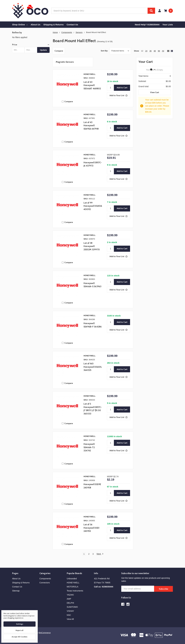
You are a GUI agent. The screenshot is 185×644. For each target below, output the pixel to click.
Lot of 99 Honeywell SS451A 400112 (93, 206)
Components (45, 579)
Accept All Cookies (20, 637)
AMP (69, 599)
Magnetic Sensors (65, 62)
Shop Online (20, 25)
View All (70, 619)
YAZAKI (70, 595)
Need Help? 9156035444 (147, 25)
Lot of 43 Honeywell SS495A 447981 (91, 126)
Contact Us (72, 25)
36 (150, 51)
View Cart (155, 92)
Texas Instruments (75, 591)
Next (100, 554)
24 (146, 51)
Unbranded (72, 579)
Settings (20, 624)
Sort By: (104, 51)
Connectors (45, 583)
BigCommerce (45, 633)
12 (142, 51)
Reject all (20, 630)
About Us (35, 25)
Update (43, 50)
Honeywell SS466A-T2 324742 (89, 447)
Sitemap (16, 591)
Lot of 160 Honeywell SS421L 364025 (93, 367)
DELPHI (70, 603)
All (163, 51)
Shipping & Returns (53, 25)
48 (155, 51)
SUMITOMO (72, 607)
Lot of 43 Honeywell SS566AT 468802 (92, 85)
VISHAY (70, 611)
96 (159, 51)
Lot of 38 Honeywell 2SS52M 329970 (92, 246)
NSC (69, 615)
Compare (59, 51)
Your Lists (168, 25)
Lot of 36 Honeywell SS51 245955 (91, 528)
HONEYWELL (73, 583)
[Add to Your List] (119, 95)
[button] (31, 45)
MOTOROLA (73, 587)
